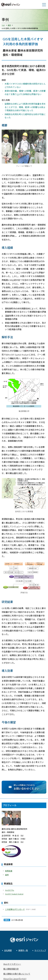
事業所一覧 (23, 950)
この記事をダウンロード (15, 909)
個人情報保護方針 (11, 969)
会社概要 (8, 950)
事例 (9, 25)
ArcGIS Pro (10, 890)
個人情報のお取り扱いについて (17, 974)
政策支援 (9, 871)
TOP (3, 25)
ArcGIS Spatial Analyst (14, 894)
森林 (7, 875)
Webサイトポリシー (12, 964)
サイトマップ (40, 950)
